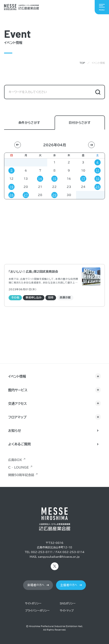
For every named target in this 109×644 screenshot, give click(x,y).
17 (83, 179)
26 (11, 195)
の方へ (36, 585)
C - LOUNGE (19, 467)
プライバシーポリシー (37, 611)
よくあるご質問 (19, 444)
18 (98, 179)
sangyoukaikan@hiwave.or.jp (59, 557)
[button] (18, 145)
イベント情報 (17, 376)
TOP (82, 63)
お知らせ (15, 431)
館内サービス (18, 390)
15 (54, 179)
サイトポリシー (33, 604)
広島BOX (15, 460)
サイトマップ (67, 611)
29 (54, 195)
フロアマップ (17, 417)
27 (26, 195)
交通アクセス (17, 403)
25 (98, 187)
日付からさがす (80, 123)
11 (98, 171)
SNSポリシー (68, 604)
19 (11, 187)
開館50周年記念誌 (21, 475)
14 (40, 179)
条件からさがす (29, 123)
